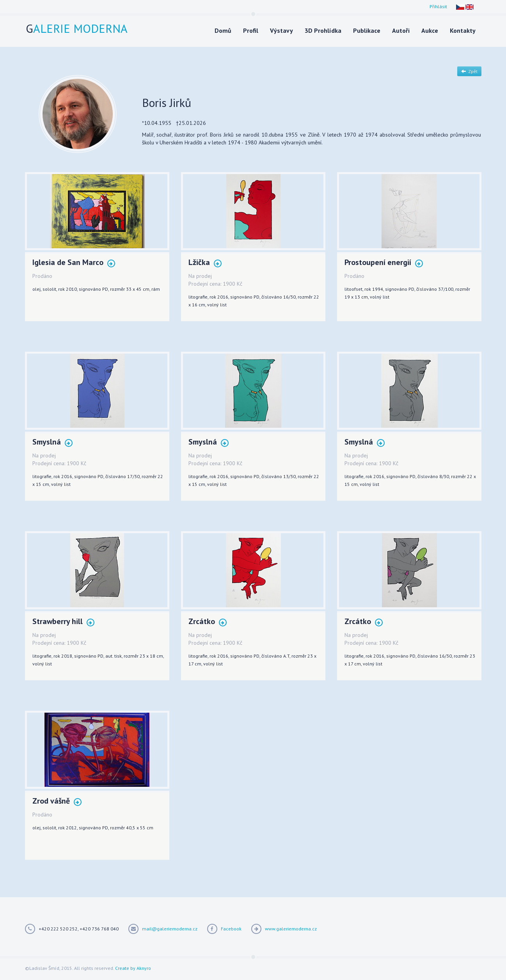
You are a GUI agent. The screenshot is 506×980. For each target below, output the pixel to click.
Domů (223, 30)
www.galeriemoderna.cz (291, 929)
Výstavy (281, 30)
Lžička (205, 263)
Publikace (367, 30)
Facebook (231, 929)
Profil (251, 30)
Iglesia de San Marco (74, 263)
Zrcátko (208, 622)
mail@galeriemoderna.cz (170, 929)
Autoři (401, 30)
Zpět (469, 71)
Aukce (430, 30)
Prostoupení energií (384, 263)
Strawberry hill (63, 622)
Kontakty (463, 30)
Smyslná (52, 442)
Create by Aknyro (133, 968)
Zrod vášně (57, 801)
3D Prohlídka (323, 30)
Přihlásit (438, 6)
